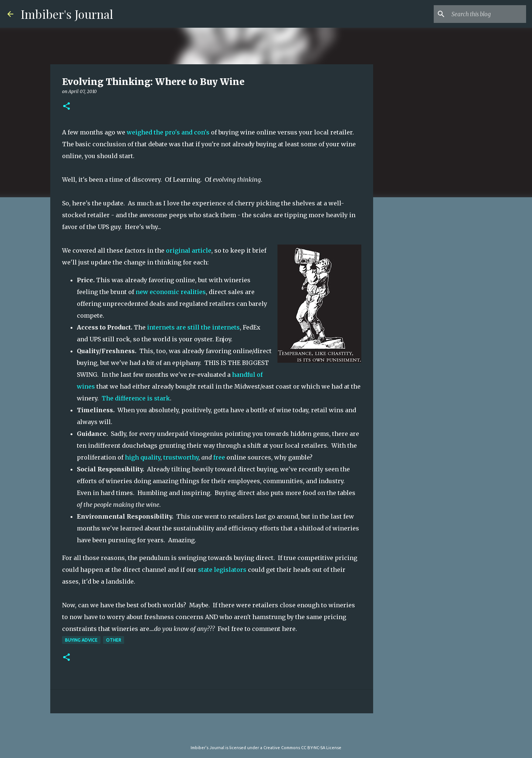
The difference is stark (136, 398)
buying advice (81, 640)
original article (189, 250)
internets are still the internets (193, 327)
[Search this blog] (487, 14)
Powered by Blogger (266, 733)
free (219, 457)
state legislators (223, 570)
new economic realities (171, 292)
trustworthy (181, 457)
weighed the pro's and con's (169, 132)
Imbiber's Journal (67, 14)
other (114, 640)
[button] (66, 107)
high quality (143, 457)
